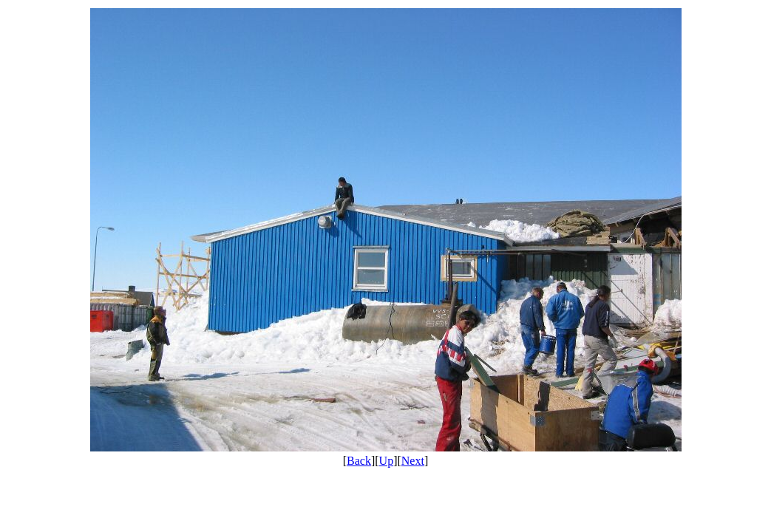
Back (359, 461)
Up (387, 461)
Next (413, 461)
